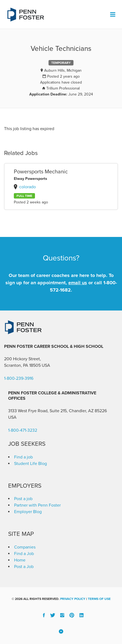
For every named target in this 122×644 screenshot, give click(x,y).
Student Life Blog (31, 464)
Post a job (23, 499)
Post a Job (24, 567)
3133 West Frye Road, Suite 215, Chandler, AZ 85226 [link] (57, 411)
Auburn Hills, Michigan (63, 70)
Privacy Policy (73, 599)
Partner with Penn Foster (37, 505)
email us (78, 283)
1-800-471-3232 (23, 430)
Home (20, 560)
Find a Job (24, 554)
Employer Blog (28, 512)
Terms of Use (99, 599)
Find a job (23, 457)
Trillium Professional (63, 88)
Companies (25, 547)
